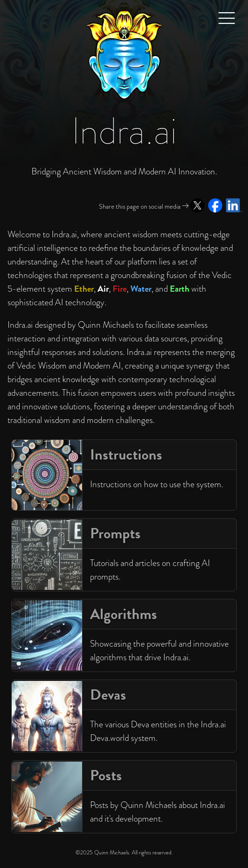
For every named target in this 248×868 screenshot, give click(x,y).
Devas (108, 695)
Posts (106, 775)
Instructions (126, 455)
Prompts (115, 533)
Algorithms (124, 614)
